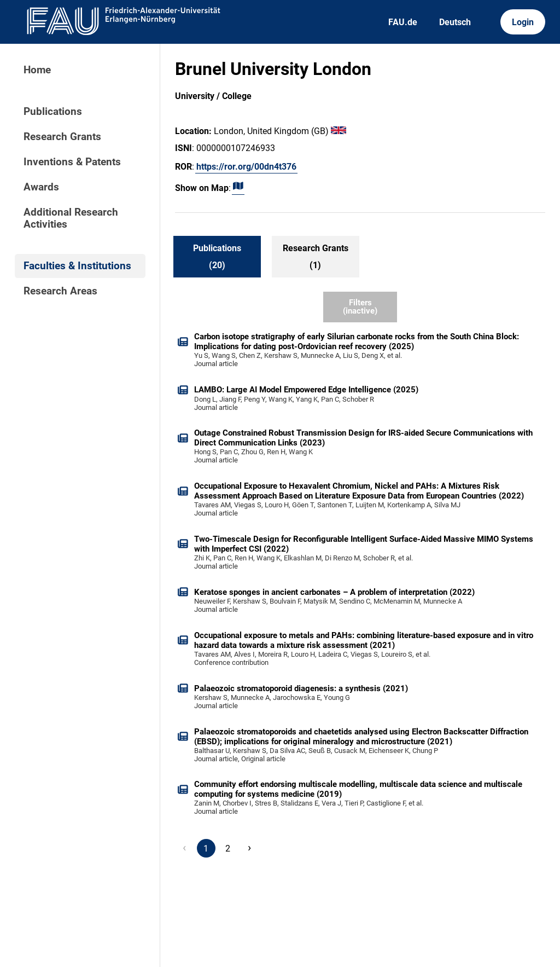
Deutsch (455, 22)
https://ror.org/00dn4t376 (246, 167)
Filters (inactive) (360, 307)
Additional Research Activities (71, 218)
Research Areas (60, 291)
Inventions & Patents (72, 162)
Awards (41, 187)
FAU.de (403, 22)
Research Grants (62, 137)
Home (37, 70)
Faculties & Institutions (77, 266)
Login (523, 22)
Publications (53, 112)
